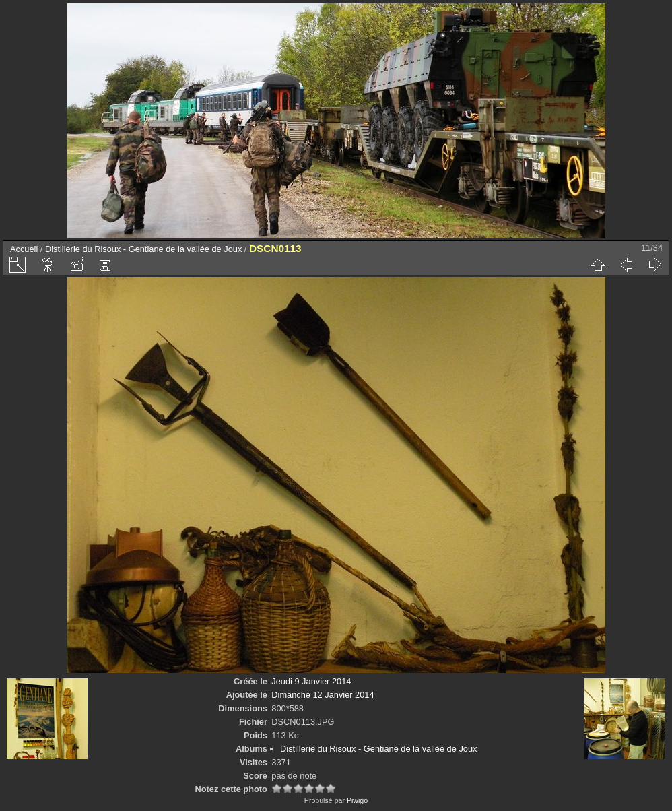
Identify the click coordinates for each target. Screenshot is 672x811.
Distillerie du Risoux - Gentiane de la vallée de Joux (143, 249)
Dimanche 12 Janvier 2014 (323, 695)
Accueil (24, 249)
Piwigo (357, 800)
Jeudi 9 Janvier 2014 (311, 681)
